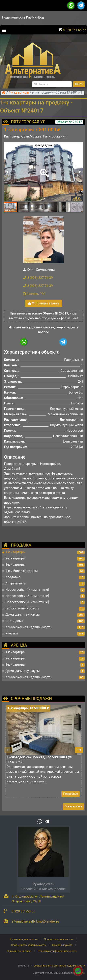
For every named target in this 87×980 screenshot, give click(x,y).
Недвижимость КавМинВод (23, 17)
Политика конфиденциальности (57, 951)
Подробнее (70, 794)
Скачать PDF (34, 294)
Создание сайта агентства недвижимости (59, 966)
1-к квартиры (19, 93)
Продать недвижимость (59, 939)
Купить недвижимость (24, 939)
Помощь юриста (62, 945)
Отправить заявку (43, 303)
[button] (43, 170)
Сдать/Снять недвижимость (28, 945)
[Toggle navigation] (3, 30)
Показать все (73, 806)
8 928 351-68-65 (75, 30)
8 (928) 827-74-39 (38, 278)
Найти (79, 84)
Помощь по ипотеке (19, 951)
